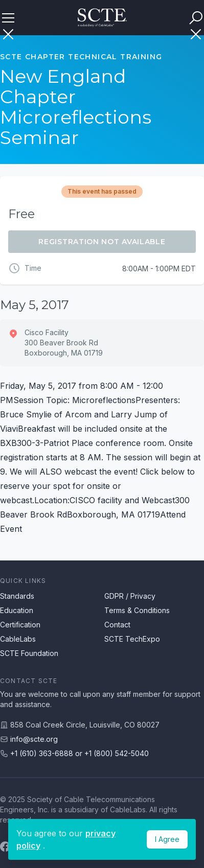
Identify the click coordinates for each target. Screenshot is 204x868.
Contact (117, 625)
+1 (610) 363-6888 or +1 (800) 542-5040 (80, 753)
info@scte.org (34, 739)
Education (17, 610)
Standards (17, 596)
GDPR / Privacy (130, 596)
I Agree (167, 839)
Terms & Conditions (137, 610)
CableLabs (18, 639)
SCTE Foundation (29, 653)
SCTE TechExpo (132, 639)
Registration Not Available (102, 242)
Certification (20, 625)
